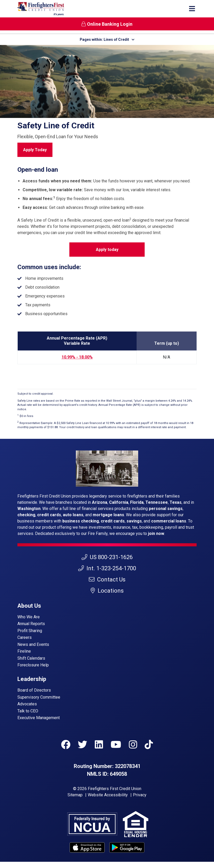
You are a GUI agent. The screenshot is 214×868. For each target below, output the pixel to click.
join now (156, 534)
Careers (25, 637)
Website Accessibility (108, 795)
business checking (81, 521)
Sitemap (75, 795)
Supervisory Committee (39, 697)
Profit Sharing (30, 631)
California (119, 502)
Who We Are (29, 617)
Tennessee (157, 502)
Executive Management (39, 718)
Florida (137, 502)
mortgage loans (108, 515)
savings (134, 521)
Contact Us (107, 579)
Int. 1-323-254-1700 (107, 568)
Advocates (27, 704)
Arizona (100, 502)
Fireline (24, 651)
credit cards (49, 515)
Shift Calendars (31, 658)
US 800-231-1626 (107, 557)
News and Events (33, 644)
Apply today (107, 250)
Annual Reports (31, 624)
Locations (107, 591)
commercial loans (169, 521)
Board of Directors (34, 690)
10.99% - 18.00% (77, 357)
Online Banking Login (107, 24)
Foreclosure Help (33, 665)
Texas (176, 502)
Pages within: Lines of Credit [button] (107, 39)
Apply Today (35, 150)
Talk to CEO (28, 711)
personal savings (166, 509)
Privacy (140, 795)
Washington (29, 509)
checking (26, 515)
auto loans (73, 515)
